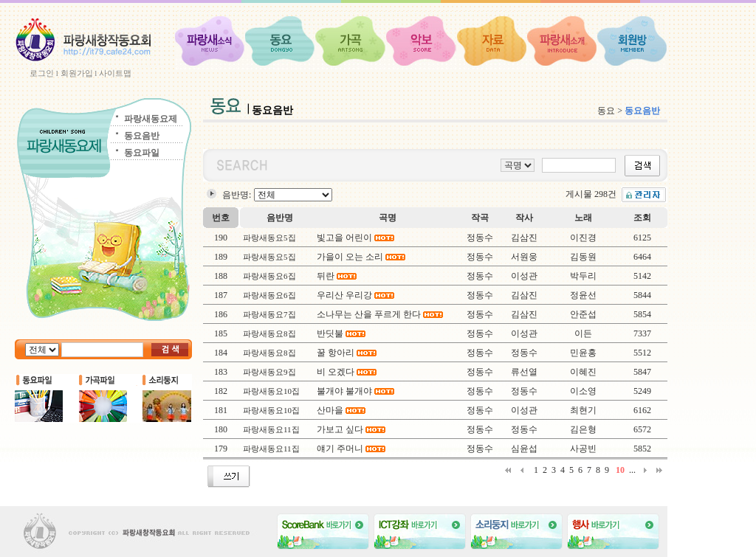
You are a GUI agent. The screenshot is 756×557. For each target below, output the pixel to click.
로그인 (42, 73)
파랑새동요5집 (269, 238)
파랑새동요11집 (271, 429)
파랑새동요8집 (269, 333)
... (632, 470)
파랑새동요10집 (271, 391)
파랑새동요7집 (269, 314)
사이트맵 (115, 73)
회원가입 (77, 73)
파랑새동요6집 (269, 276)
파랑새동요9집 (269, 372)
